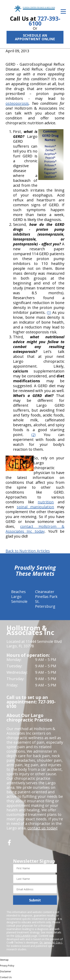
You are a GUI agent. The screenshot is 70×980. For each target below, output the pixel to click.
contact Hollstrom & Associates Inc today (35, 529)
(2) (34, 435)
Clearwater (45, 592)
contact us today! (42, 828)
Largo (16, 597)
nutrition (46, 502)
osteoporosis (17, 103)
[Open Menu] (63, 11)
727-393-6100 (45, 21)
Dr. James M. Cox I (51, 942)
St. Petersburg (45, 604)
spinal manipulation (35, 507)
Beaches (18, 592)
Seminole (19, 601)
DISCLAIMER (23, 936)
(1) (49, 312)
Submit (35, 900)
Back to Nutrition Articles (28, 551)
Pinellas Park (46, 597)
